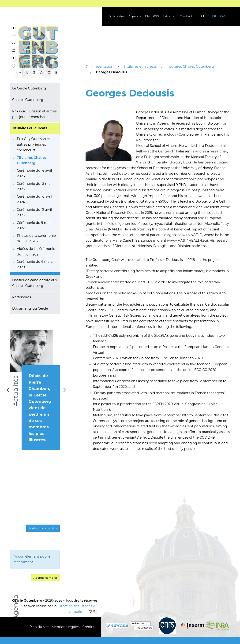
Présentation (103, 67)
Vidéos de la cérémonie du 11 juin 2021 (36, 252)
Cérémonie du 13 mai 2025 (34, 186)
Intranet (169, 16)
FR (214, 16)
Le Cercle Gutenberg (29, 88)
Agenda (135, 16)
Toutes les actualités (43, 528)
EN (222, 16)
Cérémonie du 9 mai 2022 (34, 226)
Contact (186, 16)
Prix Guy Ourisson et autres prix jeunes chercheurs (34, 114)
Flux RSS (152, 16)
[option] (35, 395)
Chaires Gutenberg (28, 100)
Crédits (88, 627)
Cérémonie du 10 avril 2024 (34, 199)
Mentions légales (66, 627)
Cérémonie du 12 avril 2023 (34, 212)
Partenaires (22, 297)
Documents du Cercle (30, 308)
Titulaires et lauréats (30, 128)
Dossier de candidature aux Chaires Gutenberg (35, 283)
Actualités (117, 16)
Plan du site (39, 627)
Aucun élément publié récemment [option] (32, 559)
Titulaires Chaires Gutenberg (32, 160)
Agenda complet (45, 578)
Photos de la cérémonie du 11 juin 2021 (36, 238)
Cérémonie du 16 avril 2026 (34, 173)
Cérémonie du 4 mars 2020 (35, 264)
